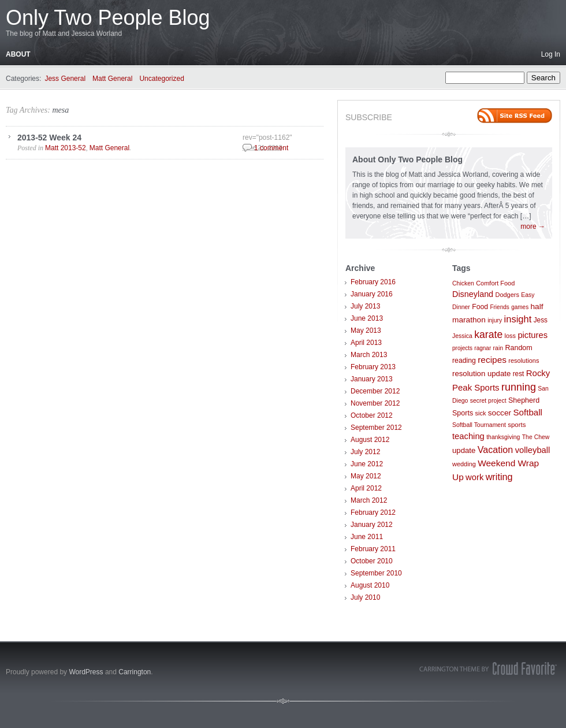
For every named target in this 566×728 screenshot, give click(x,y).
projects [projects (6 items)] (462, 348)
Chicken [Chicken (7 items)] (463, 283)
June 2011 (367, 537)
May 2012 (366, 476)
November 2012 (375, 403)
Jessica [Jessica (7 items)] (462, 336)
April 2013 (366, 343)
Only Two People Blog (108, 18)
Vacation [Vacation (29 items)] (496, 450)
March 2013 (369, 355)
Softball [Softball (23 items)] (528, 412)
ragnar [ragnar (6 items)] (483, 348)
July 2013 (365, 306)
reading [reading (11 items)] (464, 361)
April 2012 (366, 488)
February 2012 (373, 512)
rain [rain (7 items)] (498, 348)
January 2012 (372, 525)
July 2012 (365, 452)
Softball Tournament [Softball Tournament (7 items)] (479, 425)
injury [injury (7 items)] (495, 320)
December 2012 (375, 391)
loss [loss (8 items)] (511, 336)
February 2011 (373, 549)
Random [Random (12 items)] (518, 348)
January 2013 (372, 379)
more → (533, 226)
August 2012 (370, 440)
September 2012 (376, 428)
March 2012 (369, 500)
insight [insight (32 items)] (518, 319)
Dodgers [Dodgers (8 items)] (507, 295)
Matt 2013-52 (66, 148)
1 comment (271, 148)
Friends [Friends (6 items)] (499, 307)
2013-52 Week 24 (49, 138)
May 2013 (366, 330)
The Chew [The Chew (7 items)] (536, 437)
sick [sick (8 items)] (481, 413)
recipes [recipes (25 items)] (492, 360)
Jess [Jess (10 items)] (541, 320)
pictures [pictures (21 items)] (533, 335)
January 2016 (372, 294)
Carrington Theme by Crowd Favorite (488, 668)
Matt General (112, 79)
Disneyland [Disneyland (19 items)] (473, 294)
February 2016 (373, 282)
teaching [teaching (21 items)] (468, 436)
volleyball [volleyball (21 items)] (533, 450)
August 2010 (370, 585)
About (18, 54)
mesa (60, 110)
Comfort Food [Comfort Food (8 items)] (495, 283)
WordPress (86, 672)
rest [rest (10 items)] (519, 374)
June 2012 (367, 464)
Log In (551, 54)
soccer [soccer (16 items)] (500, 413)
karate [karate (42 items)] (488, 335)
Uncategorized (161, 79)
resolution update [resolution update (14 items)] (481, 374)
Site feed (515, 116)
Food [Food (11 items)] (480, 307)
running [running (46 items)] (519, 387)
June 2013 (367, 318)
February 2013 (373, 367)
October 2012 (372, 415)
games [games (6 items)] (520, 307)
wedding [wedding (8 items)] (464, 464)
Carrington (135, 672)
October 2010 (372, 561)
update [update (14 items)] (464, 450)
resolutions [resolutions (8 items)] (524, 361)
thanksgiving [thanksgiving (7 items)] (503, 437)
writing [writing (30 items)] (499, 477)
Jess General (65, 79)
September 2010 (376, 573)
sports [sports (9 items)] (517, 425)
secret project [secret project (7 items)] (488, 401)
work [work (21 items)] (474, 477)
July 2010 (365, 597)
